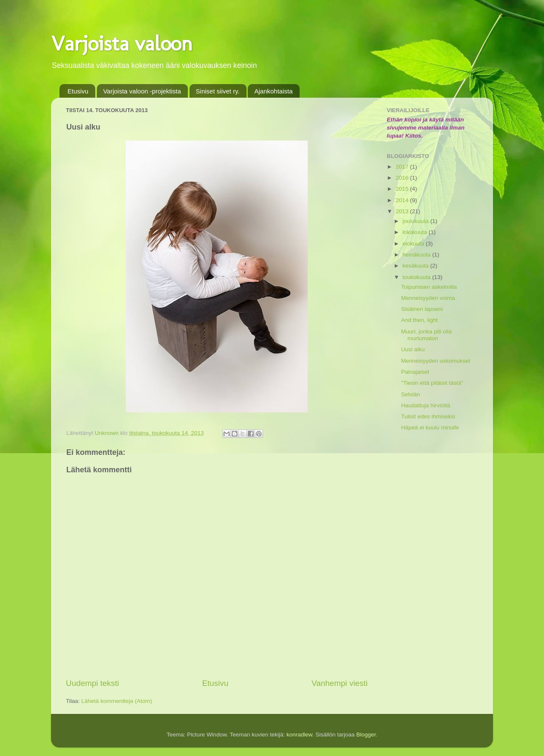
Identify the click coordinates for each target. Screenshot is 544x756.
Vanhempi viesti (340, 683)
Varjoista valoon (122, 43)
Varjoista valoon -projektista (142, 91)
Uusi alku (413, 349)
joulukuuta (416, 221)
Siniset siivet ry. (218, 91)
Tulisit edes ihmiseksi (428, 416)
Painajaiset (415, 372)
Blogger (366, 735)
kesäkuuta (416, 266)
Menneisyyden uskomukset (436, 361)
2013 (403, 211)
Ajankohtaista (273, 91)
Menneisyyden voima (428, 298)
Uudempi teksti (92, 683)
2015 (403, 189)
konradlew (299, 735)
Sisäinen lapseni (422, 309)
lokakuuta (416, 232)
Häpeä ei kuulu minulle (430, 427)
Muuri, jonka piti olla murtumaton (426, 335)
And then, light (419, 320)
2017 (403, 167)
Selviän (411, 394)
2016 (403, 178)
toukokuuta (417, 277)
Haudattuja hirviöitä (426, 405)
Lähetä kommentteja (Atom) (117, 701)
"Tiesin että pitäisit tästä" (432, 383)
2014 (403, 200)
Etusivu (78, 91)
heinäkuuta (417, 255)
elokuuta (414, 244)
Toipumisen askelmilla (429, 287)
